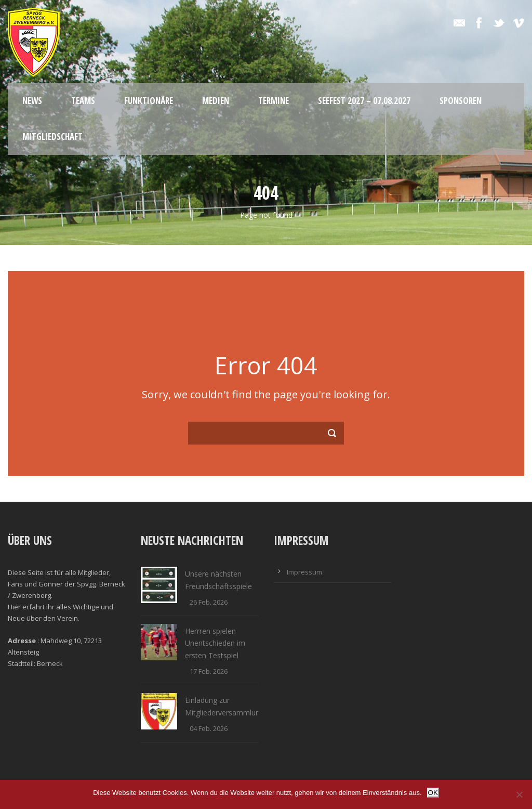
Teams (83, 101)
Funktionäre (149, 101)
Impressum (304, 572)
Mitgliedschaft (52, 136)
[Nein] (519, 794)
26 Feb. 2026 (209, 602)
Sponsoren (461, 101)
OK (433, 793)
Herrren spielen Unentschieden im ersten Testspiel (215, 643)
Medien (216, 101)
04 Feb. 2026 (209, 728)
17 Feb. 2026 (209, 671)
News (32, 101)
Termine (274, 101)
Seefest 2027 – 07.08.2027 (364, 101)
